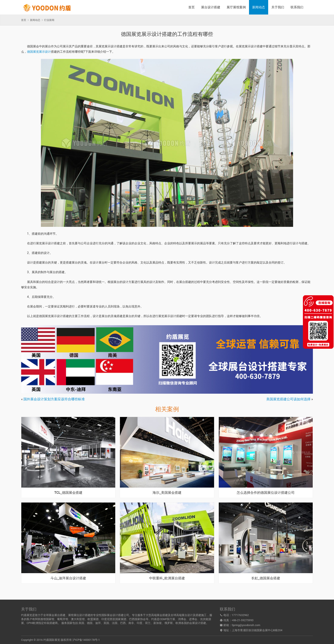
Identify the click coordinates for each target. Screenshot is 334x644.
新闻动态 (259, 7)
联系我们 (297, 7)
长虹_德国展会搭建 (266, 578)
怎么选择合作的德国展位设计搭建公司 (266, 493)
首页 (191, 7)
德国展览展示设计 (39, 52)
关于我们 (278, 7)
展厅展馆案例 (236, 7)
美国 (81, 623)
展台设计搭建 (211, 7)
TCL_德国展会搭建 (68, 493)
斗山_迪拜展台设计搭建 (68, 578)
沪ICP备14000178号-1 (86, 640)
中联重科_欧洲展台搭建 (167, 578)
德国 (90, 623)
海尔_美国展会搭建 (167, 493)
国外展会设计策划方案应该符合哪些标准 (54, 399)
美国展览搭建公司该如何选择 (288, 399)
